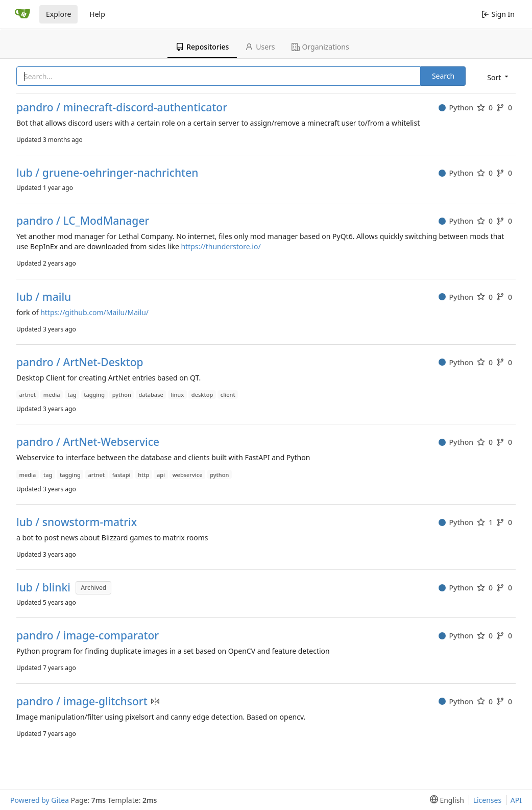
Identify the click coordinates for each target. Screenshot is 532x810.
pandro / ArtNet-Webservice (88, 442)
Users (260, 47)
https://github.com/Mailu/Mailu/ (94, 312)
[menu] (497, 77)
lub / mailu (44, 297)
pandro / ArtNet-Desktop (80, 362)
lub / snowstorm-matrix (77, 522)
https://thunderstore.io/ (221, 246)
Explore (58, 14)
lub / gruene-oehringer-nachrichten (107, 173)
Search (443, 76)
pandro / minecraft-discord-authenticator (122, 108)
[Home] (22, 14)
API (516, 800)
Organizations (320, 47)
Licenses (488, 800)
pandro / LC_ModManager (83, 221)
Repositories (202, 47)
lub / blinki (43, 588)
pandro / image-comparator (88, 636)
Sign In (498, 14)
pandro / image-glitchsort (82, 701)
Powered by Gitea (40, 800)
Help (97, 14)
